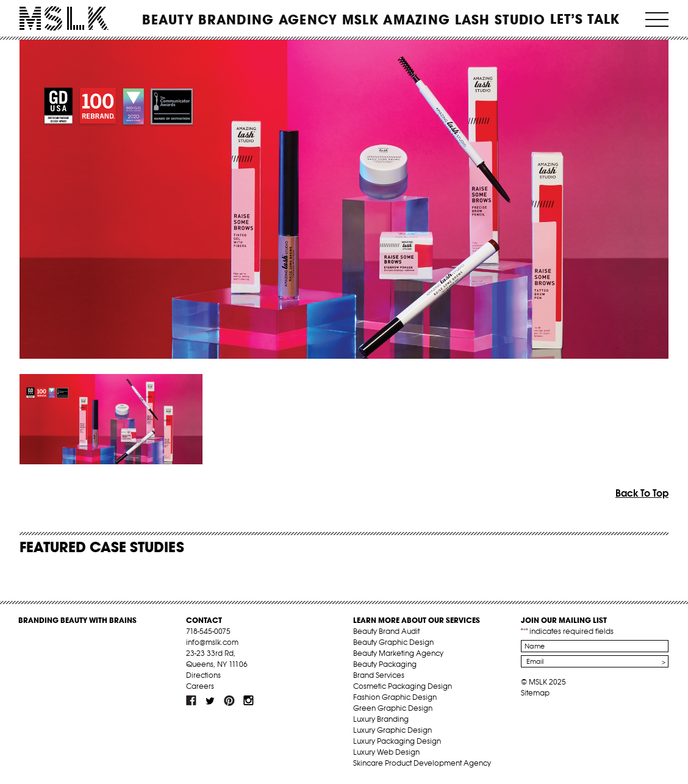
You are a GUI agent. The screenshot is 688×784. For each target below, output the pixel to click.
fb (192, 700)
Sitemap (535, 693)
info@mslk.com (212, 642)
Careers (200, 686)
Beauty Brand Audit (386, 631)
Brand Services (379, 675)
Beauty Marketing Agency (398, 653)
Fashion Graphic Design (395, 697)
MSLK (64, 19)
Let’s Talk (585, 19)
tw (210, 700)
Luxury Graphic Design (392, 730)
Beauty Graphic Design (393, 642)
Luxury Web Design (386, 752)
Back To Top (642, 493)
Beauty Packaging (385, 664)
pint (229, 700)
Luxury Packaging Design (397, 741)
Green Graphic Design (393, 708)
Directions (203, 675)
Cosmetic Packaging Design (403, 686)
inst (248, 700)
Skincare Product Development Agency (422, 763)
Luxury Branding (381, 719)
